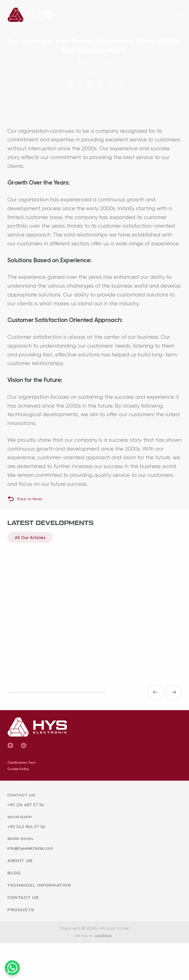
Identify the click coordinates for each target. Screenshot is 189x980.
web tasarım (84, 936)
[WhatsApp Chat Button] (12, 968)
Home (87, 62)
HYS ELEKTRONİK (114, 929)
